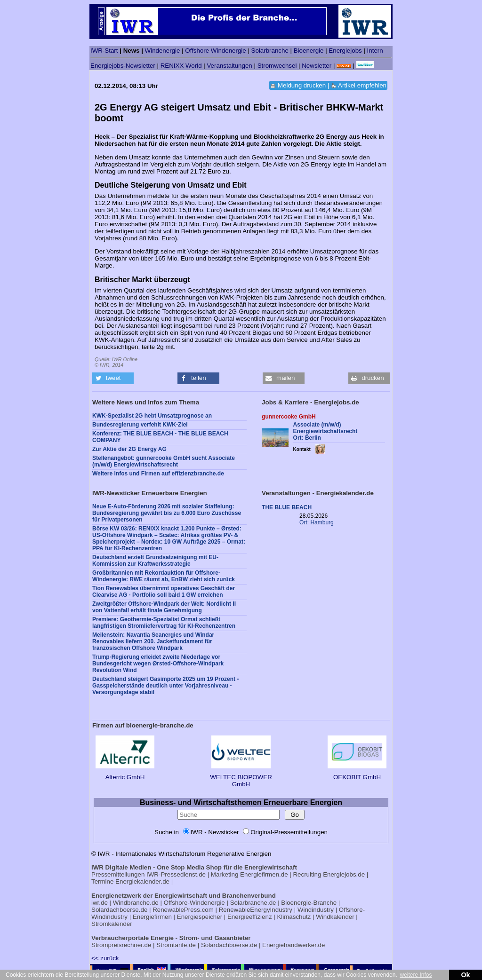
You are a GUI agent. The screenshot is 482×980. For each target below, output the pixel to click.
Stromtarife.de (176, 945)
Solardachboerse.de (119, 910)
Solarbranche (270, 51)
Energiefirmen (152, 917)
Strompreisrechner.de (121, 945)
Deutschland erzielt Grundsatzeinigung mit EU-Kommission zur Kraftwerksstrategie (155, 561)
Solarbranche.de (253, 903)
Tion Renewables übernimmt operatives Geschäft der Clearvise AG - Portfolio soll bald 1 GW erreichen (164, 592)
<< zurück (105, 958)
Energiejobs (345, 51)
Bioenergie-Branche (309, 903)
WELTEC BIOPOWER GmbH (241, 777)
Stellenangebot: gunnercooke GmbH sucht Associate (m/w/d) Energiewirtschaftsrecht (164, 461)
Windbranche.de (136, 903)
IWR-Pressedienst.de (176, 874)
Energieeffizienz (250, 917)
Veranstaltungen (229, 66)
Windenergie (163, 51)
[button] (113, 378)
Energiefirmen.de (264, 874)
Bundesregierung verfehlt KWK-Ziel (140, 425)
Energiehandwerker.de (293, 945)
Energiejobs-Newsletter (123, 66)
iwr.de (100, 903)
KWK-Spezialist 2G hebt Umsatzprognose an (152, 416)
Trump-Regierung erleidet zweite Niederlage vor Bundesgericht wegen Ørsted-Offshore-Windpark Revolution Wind (158, 664)
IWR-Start (104, 51)
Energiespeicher (200, 917)
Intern (375, 51)
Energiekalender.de (142, 881)
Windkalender (335, 917)
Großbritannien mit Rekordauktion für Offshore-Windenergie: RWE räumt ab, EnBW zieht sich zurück (164, 576)
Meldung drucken (302, 85)
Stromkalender (112, 924)
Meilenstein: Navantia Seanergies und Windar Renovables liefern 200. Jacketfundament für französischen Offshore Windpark (153, 641)
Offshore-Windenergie (194, 903)
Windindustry (316, 910)
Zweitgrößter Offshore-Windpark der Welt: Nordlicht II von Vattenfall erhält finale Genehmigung (164, 607)
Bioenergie (309, 51)
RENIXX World (181, 66)
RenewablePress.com (183, 910)
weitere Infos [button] (416, 975)
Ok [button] (465, 975)
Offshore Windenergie (215, 51)
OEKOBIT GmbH (357, 774)
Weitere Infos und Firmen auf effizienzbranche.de (158, 474)
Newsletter (317, 66)
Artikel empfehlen (362, 85)
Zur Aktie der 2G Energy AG (129, 449)
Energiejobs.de (344, 874)
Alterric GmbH (125, 774)
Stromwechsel (277, 66)
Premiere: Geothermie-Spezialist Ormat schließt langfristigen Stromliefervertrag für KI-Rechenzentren (164, 623)
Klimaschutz (294, 917)
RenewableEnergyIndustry (256, 910)
